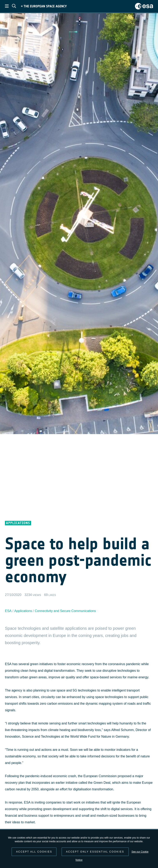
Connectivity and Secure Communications (65, 611)
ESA (8, 611)
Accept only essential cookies (95, 852)
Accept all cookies (34, 852)
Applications (23, 611)
